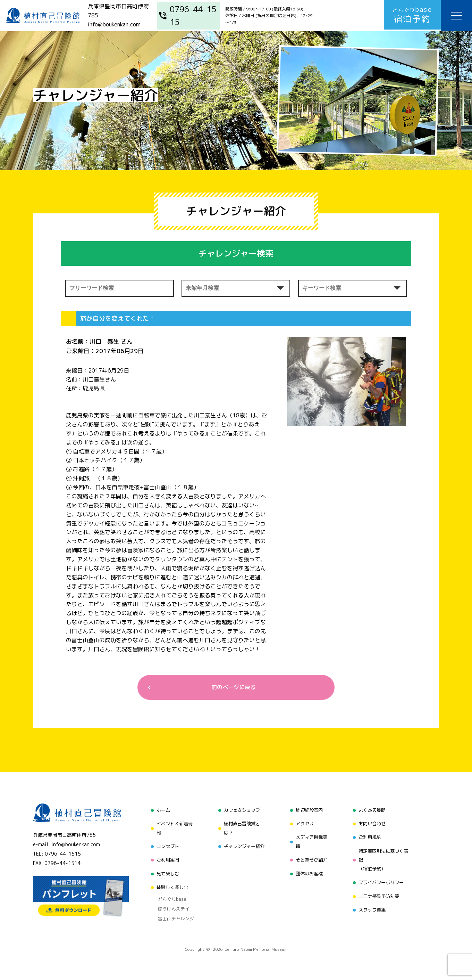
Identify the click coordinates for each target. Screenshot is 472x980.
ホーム (161, 811)
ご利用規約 (370, 837)
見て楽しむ (166, 872)
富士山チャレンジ (173, 914)
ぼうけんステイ (171, 905)
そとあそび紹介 (311, 859)
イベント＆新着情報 (173, 828)
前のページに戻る (233, 687)
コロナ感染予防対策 (379, 895)
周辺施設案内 (309, 811)
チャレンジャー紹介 (243, 846)
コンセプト (166, 846)
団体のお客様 (309, 872)
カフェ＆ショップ (241, 811)
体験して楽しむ (170, 886)
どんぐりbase (169, 897)
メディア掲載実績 (311, 842)
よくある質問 (372, 811)
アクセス (304, 824)
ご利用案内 (166, 859)
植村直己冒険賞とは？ (241, 828)
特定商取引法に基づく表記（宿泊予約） (384, 859)
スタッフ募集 (372, 908)
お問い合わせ (372, 824)
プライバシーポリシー (382, 881)
